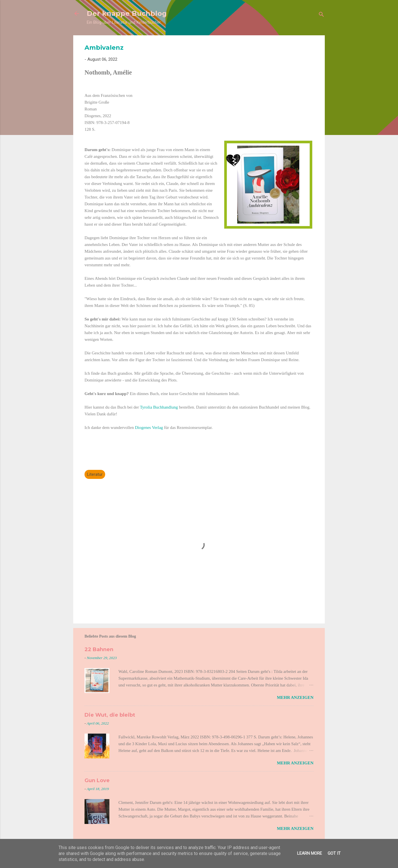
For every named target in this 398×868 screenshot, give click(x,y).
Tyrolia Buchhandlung (159, 407)
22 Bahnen (99, 649)
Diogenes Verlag (149, 428)
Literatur (95, 474)
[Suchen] (321, 15)
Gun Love (97, 780)
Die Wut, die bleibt (110, 715)
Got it (334, 853)
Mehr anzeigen (295, 697)
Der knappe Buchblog (127, 13)
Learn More (310, 853)
